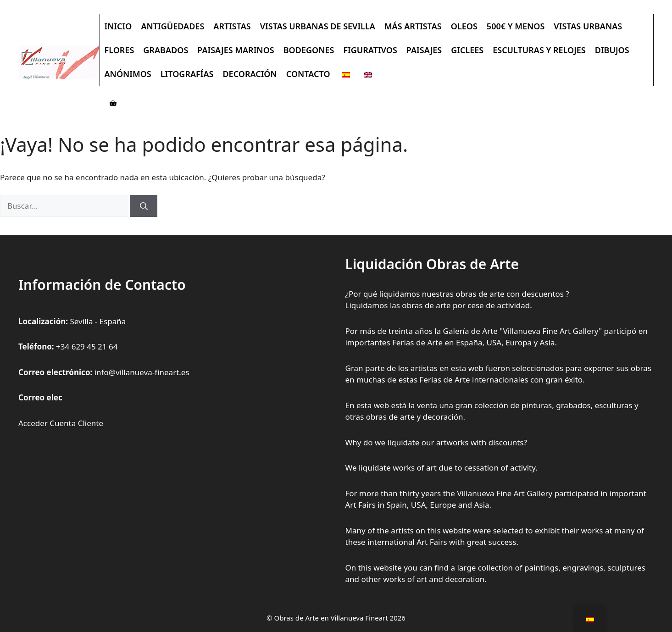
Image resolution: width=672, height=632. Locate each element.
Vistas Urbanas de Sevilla (318, 26)
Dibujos (612, 50)
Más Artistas (413, 26)
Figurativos (370, 50)
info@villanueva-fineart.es (142, 372)
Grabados (166, 50)
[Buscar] (144, 206)
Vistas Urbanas (588, 26)
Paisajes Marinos (236, 50)
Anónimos (128, 74)
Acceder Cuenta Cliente (61, 423)
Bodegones (309, 50)
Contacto (308, 74)
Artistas (232, 26)
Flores (119, 50)
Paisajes (424, 50)
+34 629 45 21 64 (87, 346)
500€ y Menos (516, 26)
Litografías (187, 74)
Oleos (464, 26)
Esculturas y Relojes (539, 50)
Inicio (118, 26)
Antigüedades (172, 26)
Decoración (250, 74)
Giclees (467, 50)
